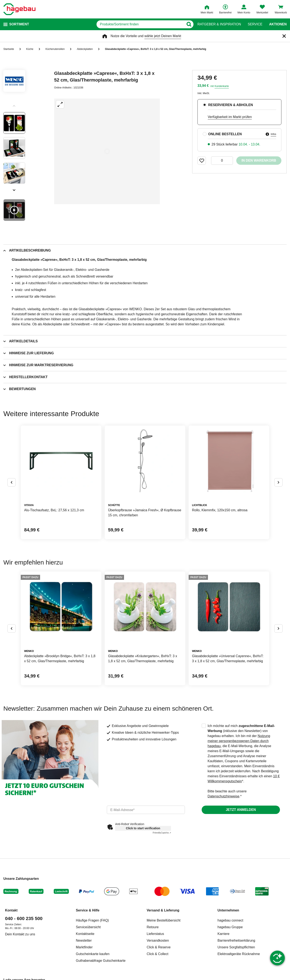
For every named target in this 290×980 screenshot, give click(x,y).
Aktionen (278, 24)
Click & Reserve (159, 947)
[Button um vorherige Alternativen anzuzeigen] (12, 482)
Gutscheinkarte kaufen (93, 954)
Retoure (153, 927)
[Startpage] (19, 9)
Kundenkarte (222, 86)
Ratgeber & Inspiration (219, 24)
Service (255, 24)
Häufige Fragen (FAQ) (92, 920)
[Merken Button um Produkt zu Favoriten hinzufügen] (202, 161)
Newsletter (84, 940)
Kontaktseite (85, 934)
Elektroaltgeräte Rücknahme (239, 954)
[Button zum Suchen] (189, 24)
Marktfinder (84, 947)
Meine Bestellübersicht (164, 920)
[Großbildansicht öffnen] (107, 151)
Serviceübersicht (88, 927)
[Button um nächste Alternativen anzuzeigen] (278, 482)
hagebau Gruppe (230, 927)
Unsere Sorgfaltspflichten (236, 947)
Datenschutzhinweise (223, 796)
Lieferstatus (155, 934)
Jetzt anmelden (241, 810)
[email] (146, 810)
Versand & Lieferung (163, 910)
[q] (140, 24)
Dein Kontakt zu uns (20, 934)
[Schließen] (284, 36)
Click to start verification (143, 828)
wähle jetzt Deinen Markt (163, 36)
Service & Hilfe (88, 910)
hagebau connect (231, 920)
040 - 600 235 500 (24, 918)
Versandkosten (158, 940)
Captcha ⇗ (162, 833)
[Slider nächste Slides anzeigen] (14, 189)
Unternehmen (228, 910)
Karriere (224, 934)
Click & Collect (157, 954)
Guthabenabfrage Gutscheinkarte (101, 961)
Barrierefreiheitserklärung (236, 940)
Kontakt (11, 910)
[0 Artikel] (222, 161)
